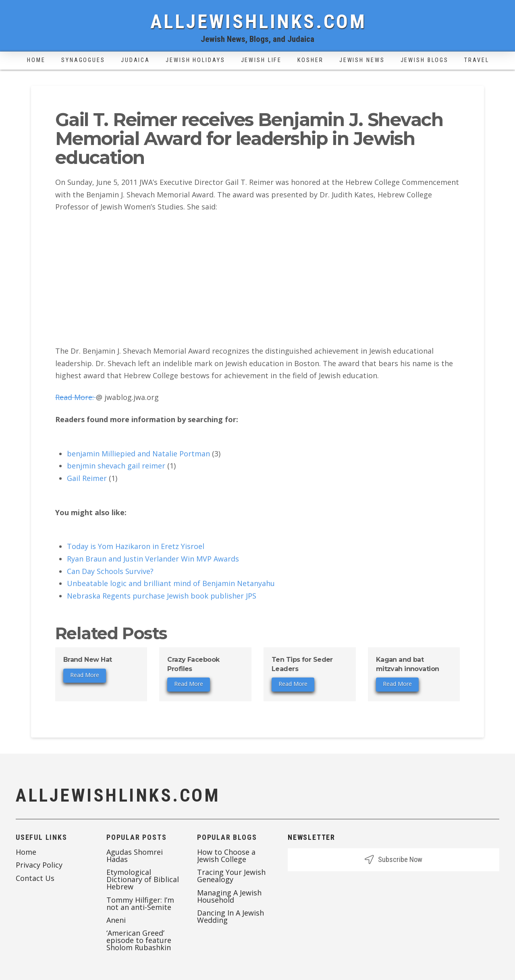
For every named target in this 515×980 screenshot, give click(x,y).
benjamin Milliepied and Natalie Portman (138, 454)
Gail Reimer (87, 478)
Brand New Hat (88, 660)
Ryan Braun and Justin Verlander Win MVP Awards (153, 559)
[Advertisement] (258, 279)
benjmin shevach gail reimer (116, 466)
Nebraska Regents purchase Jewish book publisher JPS (162, 596)
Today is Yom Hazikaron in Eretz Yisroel (136, 546)
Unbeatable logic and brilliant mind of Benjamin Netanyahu (171, 583)
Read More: (76, 397)
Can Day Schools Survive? (110, 571)
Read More (85, 675)
